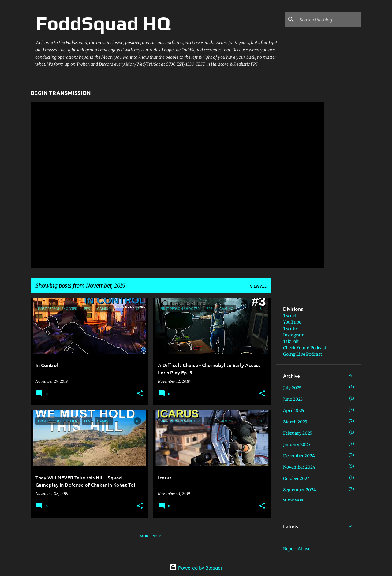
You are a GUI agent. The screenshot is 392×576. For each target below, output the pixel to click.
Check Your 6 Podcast (305, 348)
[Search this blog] (329, 20)
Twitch (290, 316)
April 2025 (294, 411)
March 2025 (295, 422)
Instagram (294, 335)
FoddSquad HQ (103, 23)
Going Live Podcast (302, 354)
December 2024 (299, 456)
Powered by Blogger (196, 567)
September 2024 (300, 490)
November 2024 (299, 467)
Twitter (291, 329)
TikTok (291, 341)
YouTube (292, 322)
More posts (151, 536)
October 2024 (297, 478)
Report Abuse (297, 549)
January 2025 (297, 444)
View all (258, 286)
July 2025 (292, 388)
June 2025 (293, 399)
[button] (140, 394)
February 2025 (298, 433)
